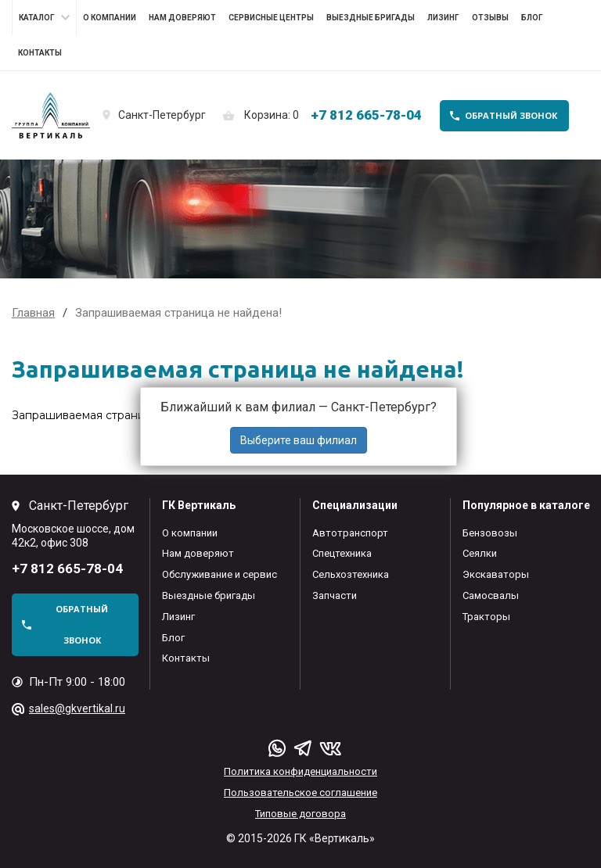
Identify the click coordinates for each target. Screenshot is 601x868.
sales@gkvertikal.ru (77, 708)
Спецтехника (342, 553)
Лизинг (443, 18)
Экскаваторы (496, 574)
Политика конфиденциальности (300, 771)
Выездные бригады (371, 18)
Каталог (37, 18)
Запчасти (335, 595)
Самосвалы (491, 595)
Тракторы (486, 617)
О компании (110, 18)
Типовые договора (300, 814)
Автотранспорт (350, 533)
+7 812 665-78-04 (366, 115)
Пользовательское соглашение (300, 793)
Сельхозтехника (351, 574)
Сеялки (480, 553)
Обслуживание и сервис (220, 574)
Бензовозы (490, 533)
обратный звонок (511, 115)
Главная (33, 313)
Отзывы (490, 18)
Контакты (40, 53)
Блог (532, 18)
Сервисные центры (271, 18)
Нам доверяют (182, 18)
